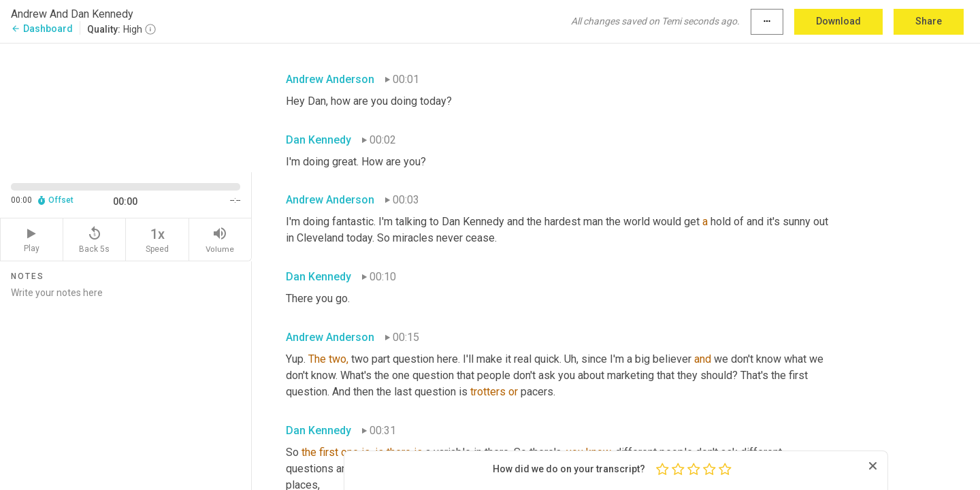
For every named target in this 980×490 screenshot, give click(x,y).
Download (838, 21)
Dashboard (42, 29)
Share (929, 21)
